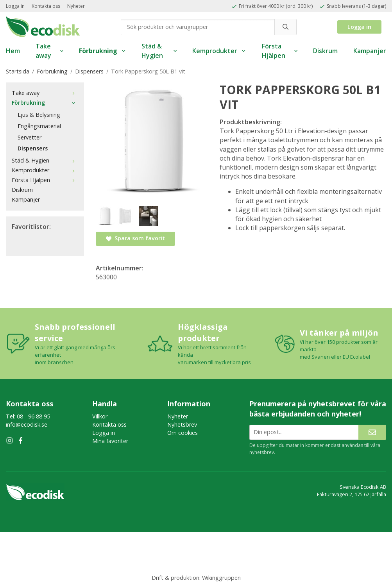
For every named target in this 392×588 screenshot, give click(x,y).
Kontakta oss (46, 6)
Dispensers (33, 148)
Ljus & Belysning (39, 115)
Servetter (30, 137)
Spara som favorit (135, 238)
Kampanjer (370, 51)
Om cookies (183, 433)
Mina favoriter (110, 441)
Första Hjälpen (280, 51)
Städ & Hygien (159, 51)
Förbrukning (103, 51)
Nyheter (76, 6)
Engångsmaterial (39, 126)
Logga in (15, 6)
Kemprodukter (219, 51)
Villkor (100, 416)
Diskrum (325, 51)
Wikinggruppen (221, 578)
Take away (49, 51)
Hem (13, 51)
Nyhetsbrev (182, 424)
